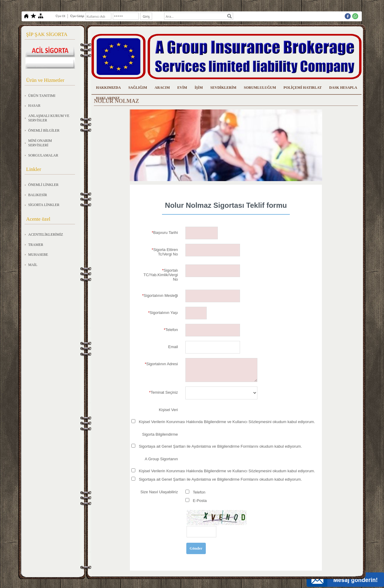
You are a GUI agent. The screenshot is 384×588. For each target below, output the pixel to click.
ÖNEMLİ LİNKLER (43, 185)
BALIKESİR (38, 195)
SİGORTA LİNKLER (44, 205)
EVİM (182, 88)
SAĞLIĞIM (138, 88)
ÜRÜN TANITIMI (42, 96)
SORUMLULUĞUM (260, 88)
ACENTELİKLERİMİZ (46, 234)
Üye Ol (60, 16)
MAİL (33, 265)
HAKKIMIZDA (108, 88)
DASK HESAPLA (343, 88)
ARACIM (162, 88)
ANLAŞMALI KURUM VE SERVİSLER (49, 118)
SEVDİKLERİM (223, 88)
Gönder (196, 548)
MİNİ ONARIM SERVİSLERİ (40, 143)
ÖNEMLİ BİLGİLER (44, 130)
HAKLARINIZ (108, 98)
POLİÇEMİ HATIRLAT (303, 88)
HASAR (34, 106)
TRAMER (36, 245)
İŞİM (199, 88)
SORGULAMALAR (43, 155)
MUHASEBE (38, 255)
